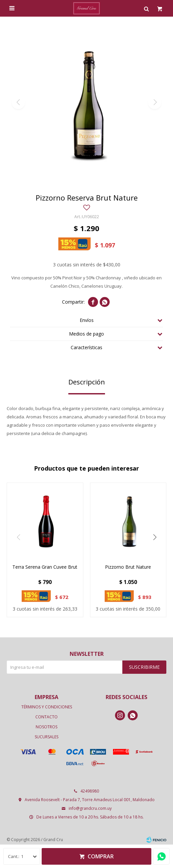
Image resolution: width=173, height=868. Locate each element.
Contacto (46, 717)
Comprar (101, 856)
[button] (155, 537)
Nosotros (46, 727)
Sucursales (46, 737)
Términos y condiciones (47, 707)
